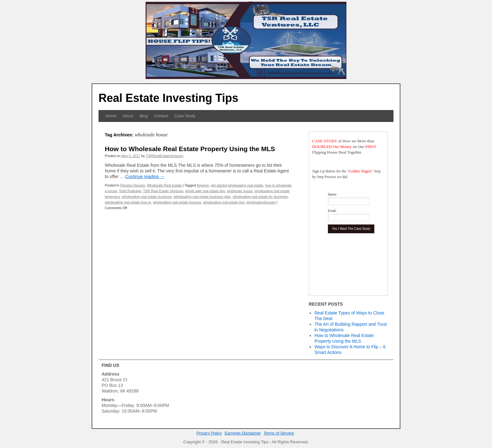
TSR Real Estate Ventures (163, 191)
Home (111, 116)
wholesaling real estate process (177, 202)
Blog (144, 116)
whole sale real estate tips (205, 191)
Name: (332, 195)
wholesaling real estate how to (128, 202)
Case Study (185, 116)
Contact (161, 116)
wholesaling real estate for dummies (260, 197)
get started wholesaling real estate (237, 185)
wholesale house (240, 191)
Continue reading (145, 177)
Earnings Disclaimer (243, 433)
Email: (332, 211)
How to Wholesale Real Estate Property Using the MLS (190, 149)
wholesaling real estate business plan (202, 197)
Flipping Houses (133, 185)
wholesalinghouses (261, 202)
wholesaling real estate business (147, 197)
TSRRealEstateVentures (165, 156)
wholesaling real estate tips (224, 202)
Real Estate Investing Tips (168, 98)
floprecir (203, 185)
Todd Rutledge (130, 191)
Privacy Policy (209, 433)
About (128, 116)
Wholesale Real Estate (164, 185)
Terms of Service (279, 433)
